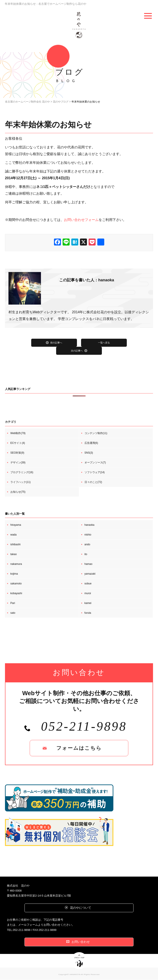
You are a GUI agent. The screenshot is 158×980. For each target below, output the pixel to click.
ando (87, 545)
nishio (88, 535)
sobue (88, 584)
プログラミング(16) (22, 473)
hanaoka (90, 525)
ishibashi (15, 545)
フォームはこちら (79, 749)
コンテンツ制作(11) (96, 433)
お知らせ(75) (18, 492)
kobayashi (16, 594)
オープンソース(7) (95, 463)
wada (14, 535)
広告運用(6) (91, 443)
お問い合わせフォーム (81, 220)
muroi (88, 594)
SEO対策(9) (17, 453)
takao (14, 554)
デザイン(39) (18, 463)
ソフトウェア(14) (95, 473)
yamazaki (90, 574)
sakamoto (16, 584)
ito (86, 554)
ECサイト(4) (18, 443)
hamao (89, 564)
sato (13, 613)
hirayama (16, 525)
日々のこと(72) (93, 482)
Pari (13, 603)
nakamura (16, 564)
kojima (14, 574)
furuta (88, 613)
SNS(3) (89, 453)
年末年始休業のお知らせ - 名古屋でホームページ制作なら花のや (52, 4)
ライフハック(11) (20, 482)
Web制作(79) (18, 433)
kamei (88, 603)
